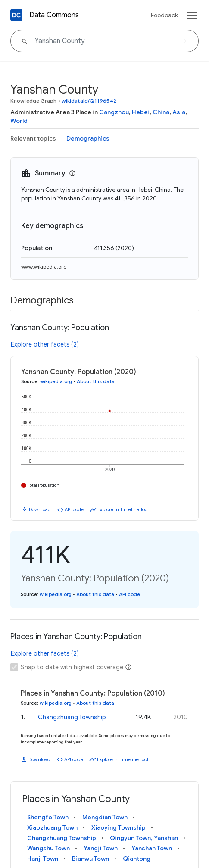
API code (74, 509)
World (19, 121)
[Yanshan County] (104, 41)
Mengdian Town (105, 817)
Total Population (44, 485)
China (161, 112)
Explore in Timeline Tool (123, 509)
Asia (179, 112)
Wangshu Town (48, 848)
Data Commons (54, 15)
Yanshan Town (152, 848)
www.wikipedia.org (44, 267)
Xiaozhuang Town (52, 827)
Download (40, 509)
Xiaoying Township (119, 827)
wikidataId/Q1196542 (89, 101)
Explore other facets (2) (45, 344)
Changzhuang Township (72, 717)
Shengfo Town (48, 817)
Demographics (88, 138)
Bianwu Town (90, 859)
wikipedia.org (56, 381)
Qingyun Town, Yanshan (144, 838)
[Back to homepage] (16, 15)
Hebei (141, 112)
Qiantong (137, 859)
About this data (96, 381)
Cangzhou (114, 112)
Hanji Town (43, 859)
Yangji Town (101, 848)
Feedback (164, 15)
